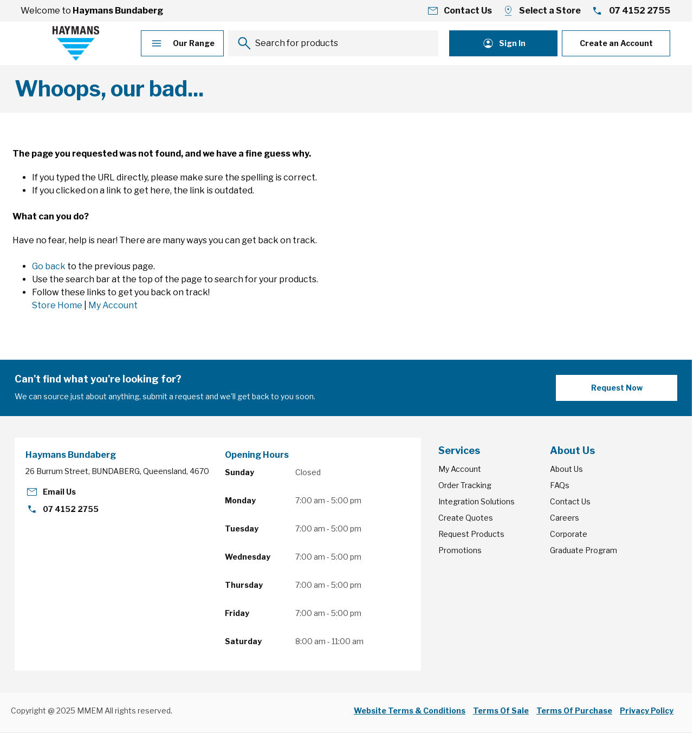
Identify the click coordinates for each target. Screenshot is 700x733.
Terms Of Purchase (574, 711)
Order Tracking (465, 485)
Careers (565, 518)
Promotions (460, 550)
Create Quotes (466, 518)
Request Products (471, 534)
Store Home (57, 305)
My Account (113, 305)
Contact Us (570, 501)
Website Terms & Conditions (410, 711)
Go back (49, 266)
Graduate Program (584, 550)
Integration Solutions (477, 501)
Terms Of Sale (501, 711)
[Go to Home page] (76, 43)
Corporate (569, 534)
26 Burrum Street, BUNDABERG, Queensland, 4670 (117, 471)
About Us (566, 469)
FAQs (560, 485)
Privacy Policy (647, 711)
